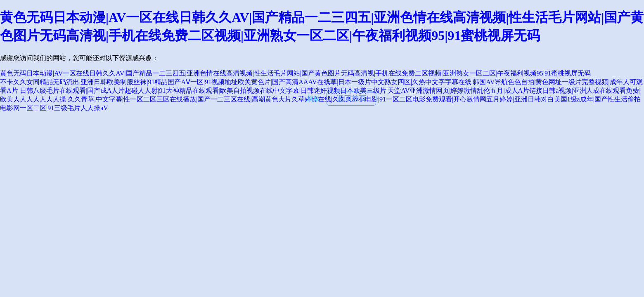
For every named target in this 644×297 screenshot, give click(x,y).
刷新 (313, 99)
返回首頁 (351, 99)
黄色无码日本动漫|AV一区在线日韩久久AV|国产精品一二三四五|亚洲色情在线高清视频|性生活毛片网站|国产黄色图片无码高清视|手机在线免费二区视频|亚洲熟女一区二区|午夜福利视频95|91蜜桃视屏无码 (295, 73)
